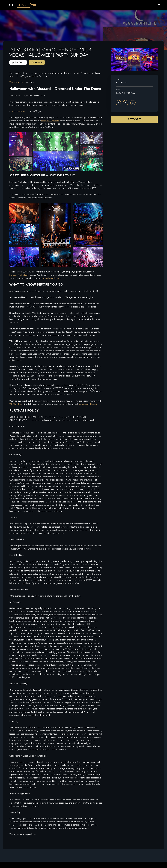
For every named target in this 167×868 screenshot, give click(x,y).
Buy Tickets (134, 119)
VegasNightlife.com (52, 278)
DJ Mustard (37, 62)
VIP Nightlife (15, 404)
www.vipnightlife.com (88, 404)
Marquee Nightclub (21, 111)
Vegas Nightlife (16, 82)
